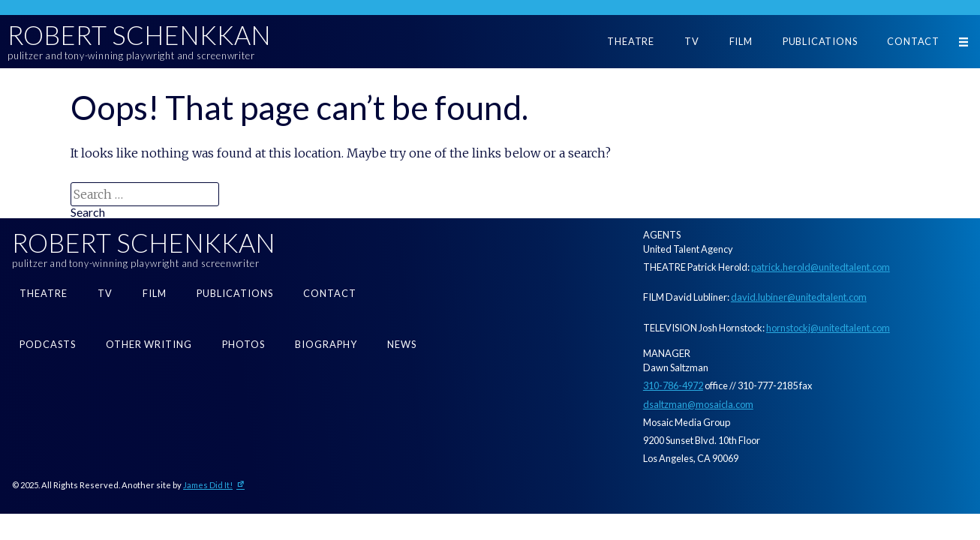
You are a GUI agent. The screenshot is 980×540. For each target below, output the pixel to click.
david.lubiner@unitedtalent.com (799, 297)
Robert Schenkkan (139, 35)
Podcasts (48, 344)
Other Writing (149, 344)
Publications (820, 41)
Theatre (631, 41)
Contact (913, 41)
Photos (243, 344)
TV (692, 41)
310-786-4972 (673, 385)
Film (741, 41)
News (402, 344)
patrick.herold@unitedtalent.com (821, 267)
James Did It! (208, 485)
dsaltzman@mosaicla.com (698, 404)
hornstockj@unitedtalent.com (828, 328)
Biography (326, 344)
